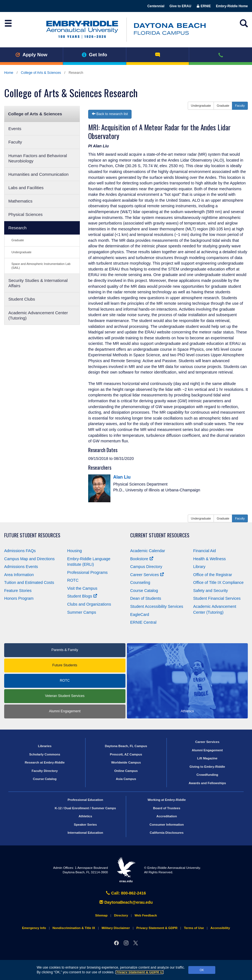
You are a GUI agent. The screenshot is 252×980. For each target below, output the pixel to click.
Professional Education (85, 800)
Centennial (156, 6)
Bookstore (142, 559)
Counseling (140, 582)
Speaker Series (86, 825)
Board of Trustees (167, 808)
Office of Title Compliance (218, 582)
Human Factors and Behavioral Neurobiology (38, 158)
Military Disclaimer (116, 928)
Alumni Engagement (65, 711)
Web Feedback (146, 915)
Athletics (86, 816)
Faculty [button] (240, 106)
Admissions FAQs (20, 551)
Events (15, 129)
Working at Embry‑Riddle (166, 800)
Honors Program (19, 598)
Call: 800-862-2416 (126, 893)
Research (17, 228)
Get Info (94, 55)
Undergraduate (21, 252)
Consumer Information (166, 825)
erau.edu (126, 870)
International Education (85, 833)
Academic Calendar (148, 551)
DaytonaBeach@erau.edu (126, 902)
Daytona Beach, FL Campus (126, 746)
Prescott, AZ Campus (126, 754)
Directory (121, 915)
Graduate (18, 240)
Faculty (15, 142)
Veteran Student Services (65, 696)
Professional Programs (88, 572)
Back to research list (110, 114)
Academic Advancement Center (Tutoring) (38, 315)
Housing (75, 551)
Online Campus (126, 771)
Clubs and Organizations (89, 604)
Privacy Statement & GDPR (139, 972)
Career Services (147, 575)
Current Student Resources (160, 535)
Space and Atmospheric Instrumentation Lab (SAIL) (41, 266)
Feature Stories (18, 591)
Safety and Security (211, 591)
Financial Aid (205, 551)
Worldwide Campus (126, 762)
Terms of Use (194, 928)
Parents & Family (65, 650)
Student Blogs (82, 596)
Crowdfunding (207, 775)
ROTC (73, 580)
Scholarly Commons (45, 754)
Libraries (45, 746)
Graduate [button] (223, 106)
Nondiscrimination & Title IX (74, 928)
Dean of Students (146, 598)
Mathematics (20, 201)
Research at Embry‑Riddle (45, 762)
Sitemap (101, 915)
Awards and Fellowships (207, 783)
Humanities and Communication (39, 174)
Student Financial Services (217, 598)
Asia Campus (126, 779)
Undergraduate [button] (201, 106)
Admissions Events (21, 567)
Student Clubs (22, 299)
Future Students (65, 665)
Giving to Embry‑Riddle (207, 767)
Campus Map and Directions (29, 559)
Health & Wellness (210, 559)
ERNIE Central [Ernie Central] (143, 622)
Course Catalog (144, 591)
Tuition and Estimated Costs (29, 582)
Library (199, 567)
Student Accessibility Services (157, 606)
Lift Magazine (207, 758)
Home (9, 73)
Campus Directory (146, 567)
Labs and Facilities (26, 188)
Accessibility (220, 928)
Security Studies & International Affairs (38, 283)
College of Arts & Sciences (41, 73)
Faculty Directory (45, 771)
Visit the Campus (82, 588)
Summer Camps (82, 612)
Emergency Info (34, 928)
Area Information (19, 575)
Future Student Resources (32, 535)
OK (202, 970)
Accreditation (167, 816)
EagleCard (140, 615)
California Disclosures (167, 833)
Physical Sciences (25, 214)
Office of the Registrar (213, 575)
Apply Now (31, 55)
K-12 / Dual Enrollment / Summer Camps (85, 808)
